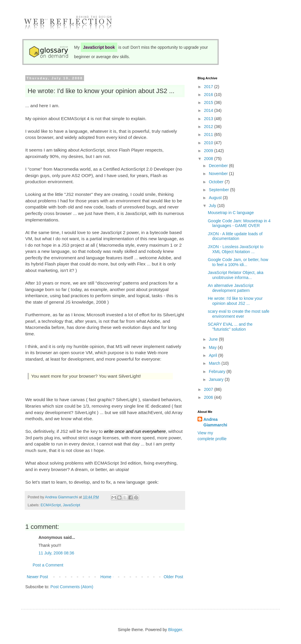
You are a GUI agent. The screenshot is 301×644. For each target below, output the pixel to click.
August (216, 198)
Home (106, 577)
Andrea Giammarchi (215, 422)
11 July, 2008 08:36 (56, 553)
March (215, 363)
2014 (209, 110)
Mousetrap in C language (231, 213)
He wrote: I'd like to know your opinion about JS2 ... (235, 301)
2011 (209, 134)
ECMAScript (51, 505)
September (219, 190)
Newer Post (37, 577)
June (214, 339)
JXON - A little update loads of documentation (235, 236)
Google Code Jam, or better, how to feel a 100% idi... (238, 262)
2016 (209, 95)
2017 (209, 87)
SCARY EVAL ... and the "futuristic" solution (230, 327)
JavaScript (72, 505)
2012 (209, 127)
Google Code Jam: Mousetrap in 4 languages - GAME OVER (239, 223)
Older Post (173, 577)
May (213, 347)
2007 (209, 389)
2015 (209, 102)
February (218, 371)
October (217, 182)
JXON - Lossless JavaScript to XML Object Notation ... (236, 249)
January (217, 379)
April (213, 355)
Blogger (175, 630)
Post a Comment (48, 565)
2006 (209, 397)
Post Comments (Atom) (72, 587)
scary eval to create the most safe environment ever (239, 314)
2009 (209, 151)
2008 (209, 159)
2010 (209, 143)
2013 (209, 119)
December (219, 166)
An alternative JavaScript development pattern (231, 288)
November (219, 174)
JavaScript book (99, 47)
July (213, 206)
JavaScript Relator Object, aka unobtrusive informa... (236, 275)
